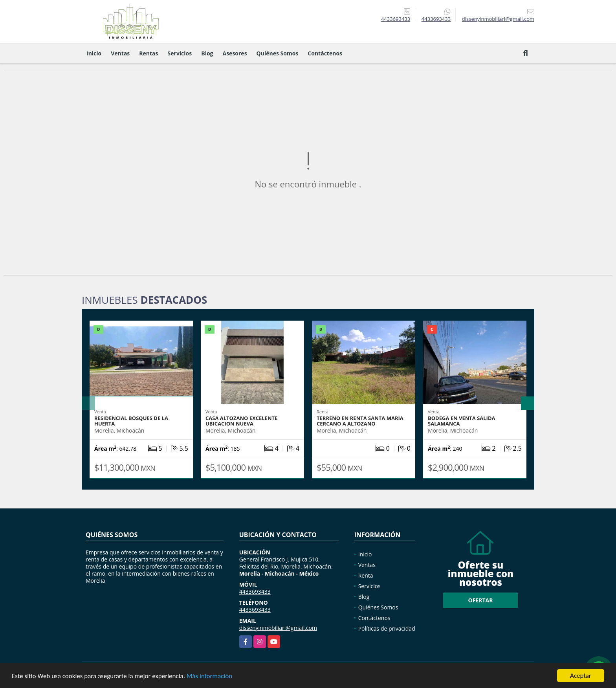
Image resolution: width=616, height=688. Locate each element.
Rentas (148, 53)
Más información (209, 676)
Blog (207, 53)
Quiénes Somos (278, 53)
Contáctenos (325, 53)
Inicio (94, 53)
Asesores (235, 53)
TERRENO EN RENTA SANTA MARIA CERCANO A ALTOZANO (360, 421)
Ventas (120, 53)
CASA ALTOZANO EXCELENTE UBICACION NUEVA (241, 421)
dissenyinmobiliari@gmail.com (278, 628)
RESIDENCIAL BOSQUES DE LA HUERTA (131, 421)
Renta (366, 575)
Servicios (180, 53)
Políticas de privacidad (387, 628)
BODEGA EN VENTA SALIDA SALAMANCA (462, 421)
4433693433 (396, 19)
